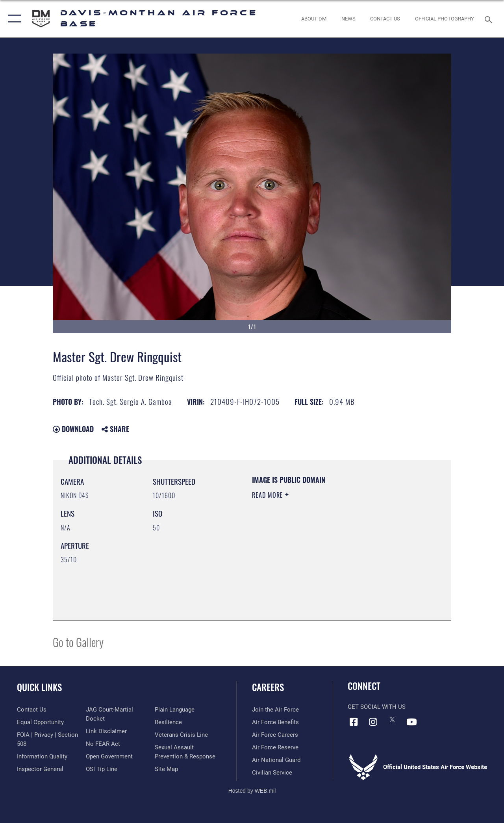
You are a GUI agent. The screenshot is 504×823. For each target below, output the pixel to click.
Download (73, 429)
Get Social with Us (377, 707)
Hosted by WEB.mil (252, 791)
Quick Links (39, 687)
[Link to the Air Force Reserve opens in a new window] (275, 747)
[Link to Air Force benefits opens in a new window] (275, 722)
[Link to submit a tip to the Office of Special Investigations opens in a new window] (102, 769)
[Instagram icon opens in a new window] (373, 722)
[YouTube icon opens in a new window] (411, 722)
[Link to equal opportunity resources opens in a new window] (40, 722)
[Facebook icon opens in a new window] (354, 722)
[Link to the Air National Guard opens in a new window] (276, 760)
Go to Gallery (78, 642)
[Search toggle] (490, 19)
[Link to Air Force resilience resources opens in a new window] (168, 722)
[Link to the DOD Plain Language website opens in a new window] (175, 710)
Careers (268, 687)
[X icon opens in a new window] (392, 719)
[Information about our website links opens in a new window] (106, 731)
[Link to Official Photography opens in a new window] (445, 19)
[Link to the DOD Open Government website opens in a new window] (109, 756)
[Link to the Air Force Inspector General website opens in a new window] (40, 769)
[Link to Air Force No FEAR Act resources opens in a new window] (103, 744)
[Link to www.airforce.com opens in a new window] (275, 710)
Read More (269, 495)
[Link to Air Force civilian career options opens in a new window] (272, 773)
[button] (13, 19)
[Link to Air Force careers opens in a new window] (275, 735)
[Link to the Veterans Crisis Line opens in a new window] (181, 735)
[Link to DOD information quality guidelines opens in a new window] (42, 756)
